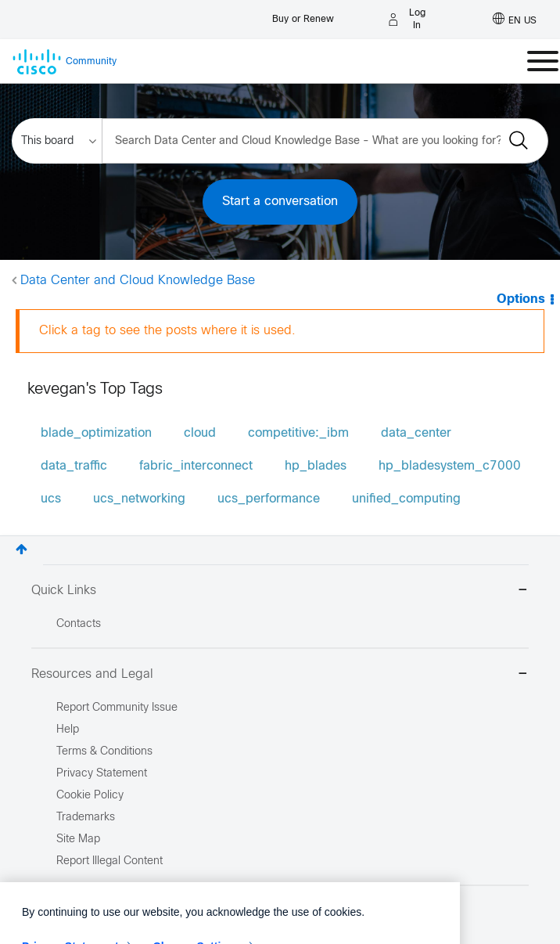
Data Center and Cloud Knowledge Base (138, 281)
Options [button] (521, 299)
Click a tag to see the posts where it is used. (167, 331)
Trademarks (86, 818)
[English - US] (515, 20)
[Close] (440, 931)
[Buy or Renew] (303, 15)
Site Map (78, 840)
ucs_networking (139, 499)
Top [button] (22, 549)
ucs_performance (269, 499)
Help (68, 730)
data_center (416, 433)
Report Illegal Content (109, 861)
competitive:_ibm (298, 433)
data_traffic (74, 466)
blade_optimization (96, 433)
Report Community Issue (117, 708)
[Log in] (409, 20)
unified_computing (406, 499)
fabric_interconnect (196, 466)
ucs (51, 499)
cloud (200, 433)
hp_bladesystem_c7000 (450, 466)
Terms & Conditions (104, 752)
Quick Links (280, 591)
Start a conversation (280, 202)
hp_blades (316, 466)
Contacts (79, 624)
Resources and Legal (280, 675)
